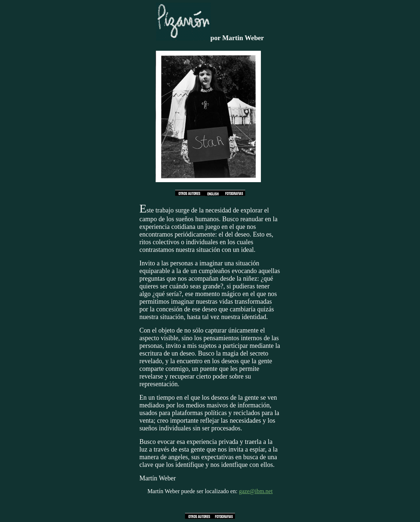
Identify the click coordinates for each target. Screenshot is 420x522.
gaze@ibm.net (256, 491)
